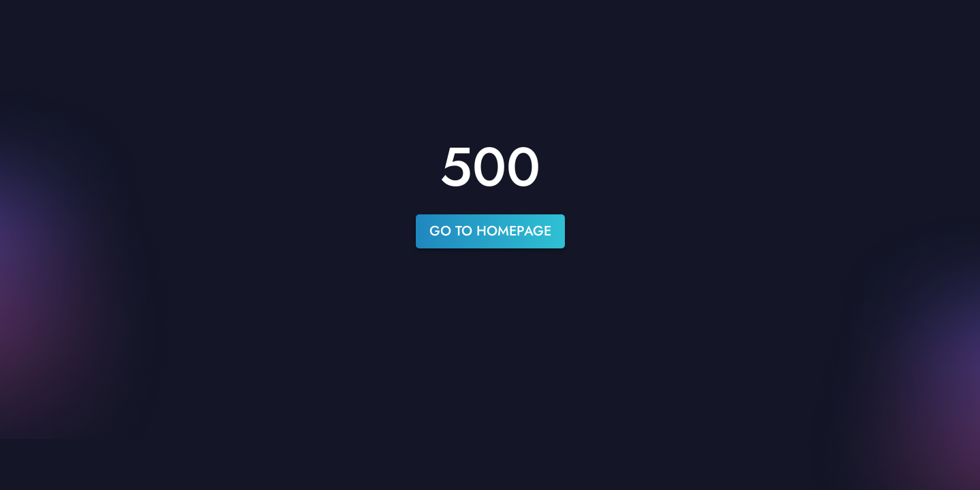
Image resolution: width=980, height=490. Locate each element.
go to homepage (490, 231)
